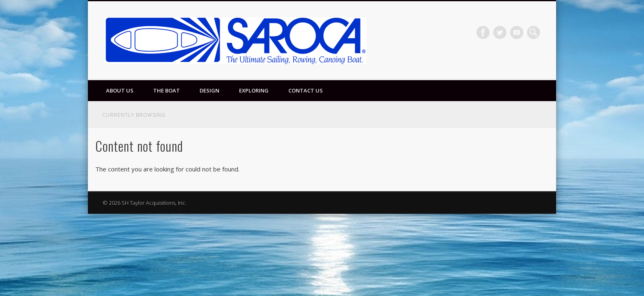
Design (209, 90)
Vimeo (517, 32)
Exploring (254, 90)
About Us (120, 90)
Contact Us (306, 90)
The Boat (167, 90)
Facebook (483, 32)
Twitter (500, 32)
